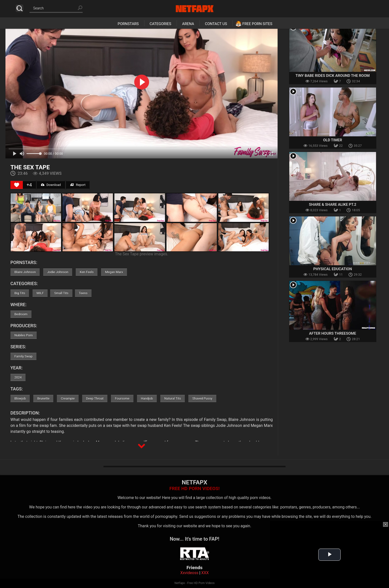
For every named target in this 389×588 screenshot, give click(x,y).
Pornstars (128, 24)
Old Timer (333, 140)
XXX (205, 573)
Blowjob (20, 398)
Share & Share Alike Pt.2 (333, 205)
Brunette (43, 398)
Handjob (147, 398)
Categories (160, 24)
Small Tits (61, 293)
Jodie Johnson (58, 272)
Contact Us (216, 24)
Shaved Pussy (202, 398)
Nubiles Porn (24, 335)
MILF (40, 293)
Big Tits (20, 293)
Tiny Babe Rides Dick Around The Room (333, 76)
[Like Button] (17, 185)
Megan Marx (114, 272)
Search (19, 8)
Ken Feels (87, 272)
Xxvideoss (189, 573)
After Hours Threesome (333, 333)
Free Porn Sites (257, 24)
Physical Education (333, 269)
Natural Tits (173, 398)
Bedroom (21, 314)
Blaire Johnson (25, 272)
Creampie (68, 398)
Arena (188, 24)
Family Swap (23, 356)
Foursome (122, 398)
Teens (83, 293)
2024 (18, 377)
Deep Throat (95, 398)
